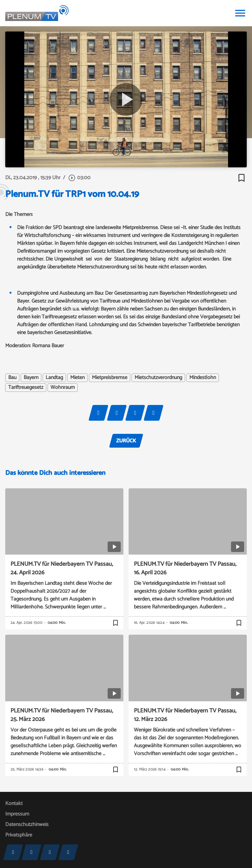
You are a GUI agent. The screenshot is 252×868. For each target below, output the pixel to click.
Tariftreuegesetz (26, 388)
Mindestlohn (203, 378)
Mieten (77, 378)
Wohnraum (63, 388)
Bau (12, 378)
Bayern (31, 378)
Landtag (54, 378)
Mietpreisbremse (110, 378)
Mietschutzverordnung (158, 378)
